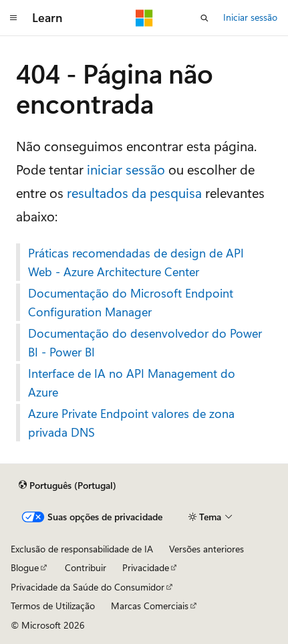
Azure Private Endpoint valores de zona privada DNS (131, 423)
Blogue (25, 567)
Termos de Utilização (53, 606)
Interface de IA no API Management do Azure (132, 383)
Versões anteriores (206, 549)
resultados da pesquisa (134, 192)
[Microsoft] (144, 18)
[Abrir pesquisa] (204, 18)
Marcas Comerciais (150, 606)
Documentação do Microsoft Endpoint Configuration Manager (131, 302)
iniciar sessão (126, 169)
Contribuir (86, 567)
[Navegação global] (13, 18)
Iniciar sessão (250, 17)
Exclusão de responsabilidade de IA (82, 549)
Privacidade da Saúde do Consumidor (88, 587)
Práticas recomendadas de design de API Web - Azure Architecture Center (136, 262)
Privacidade (146, 567)
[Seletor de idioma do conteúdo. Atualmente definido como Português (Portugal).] (67, 486)
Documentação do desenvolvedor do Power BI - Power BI (145, 342)
